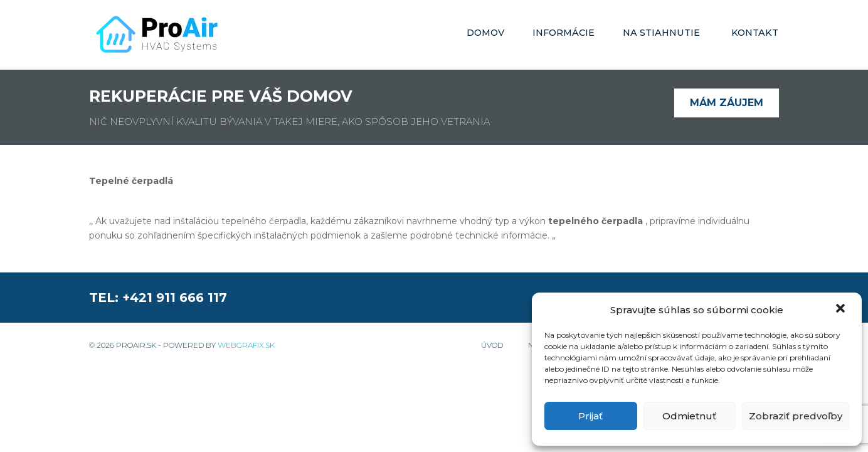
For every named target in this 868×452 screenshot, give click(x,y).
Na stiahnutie (661, 33)
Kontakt (755, 33)
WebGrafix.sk (246, 345)
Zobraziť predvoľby (796, 416)
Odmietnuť (689, 416)
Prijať (590, 416)
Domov (485, 33)
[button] (842, 309)
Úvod (492, 345)
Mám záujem (727, 103)
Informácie (564, 33)
